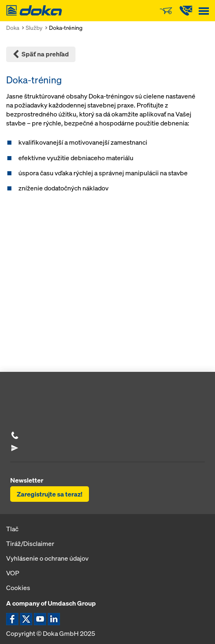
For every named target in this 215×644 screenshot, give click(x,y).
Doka (13, 28)
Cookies (18, 588)
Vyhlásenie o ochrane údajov (47, 558)
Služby (34, 28)
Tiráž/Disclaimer (30, 543)
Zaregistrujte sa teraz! (50, 494)
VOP (13, 573)
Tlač (12, 529)
